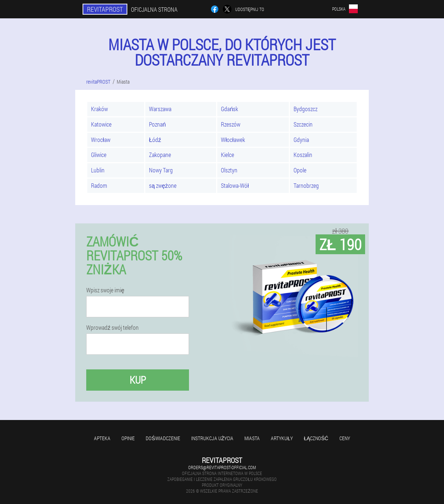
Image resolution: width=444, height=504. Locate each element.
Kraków (99, 109)
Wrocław (101, 140)
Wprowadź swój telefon (112, 328)
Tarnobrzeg (306, 185)
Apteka (102, 438)
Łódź (155, 140)
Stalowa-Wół (235, 185)
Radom (99, 185)
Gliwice (99, 155)
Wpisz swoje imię (105, 290)
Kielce (228, 155)
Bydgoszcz (305, 109)
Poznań (157, 124)
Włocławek (233, 140)
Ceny (345, 438)
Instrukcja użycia (212, 438)
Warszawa (160, 109)
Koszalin (303, 155)
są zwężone (163, 185)
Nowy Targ (161, 170)
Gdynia (301, 140)
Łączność (316, 438)
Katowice (101, 124)
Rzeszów (231, 124)
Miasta (252, 438)
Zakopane (160, 155)
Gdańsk (230, 109)
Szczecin (303, 124)
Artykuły (282, 438)
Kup (138, 380)
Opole (300, 170)
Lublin (98, 170)
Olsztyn (229, 170)
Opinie (128, 438)
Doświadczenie (163, 438)
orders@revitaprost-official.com (222, 467)
